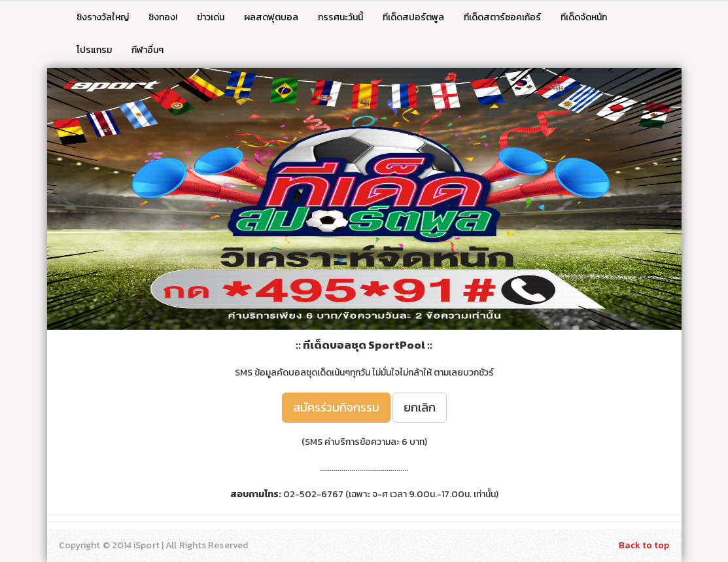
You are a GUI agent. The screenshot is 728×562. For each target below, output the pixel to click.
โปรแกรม (94, 50)
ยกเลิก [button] (420, 407)
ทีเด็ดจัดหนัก (584, 17)
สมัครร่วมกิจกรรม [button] (336, 407)
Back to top (644, 545)
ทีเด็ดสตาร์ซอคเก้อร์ (502, 17)
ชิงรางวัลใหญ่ (103, 17)
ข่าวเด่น (211, 17)
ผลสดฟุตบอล (271, 17)
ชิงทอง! (163, 17)
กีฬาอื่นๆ (147, 50)
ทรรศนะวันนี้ (340, 17)
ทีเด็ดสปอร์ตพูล (413, 17)
